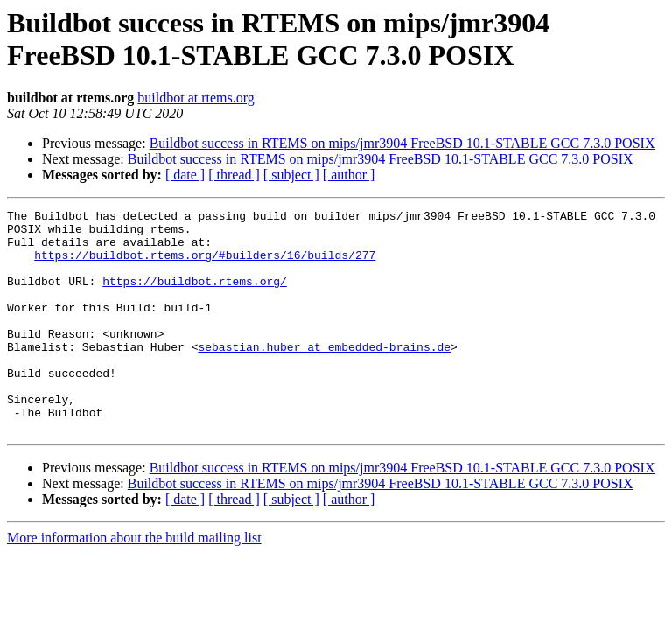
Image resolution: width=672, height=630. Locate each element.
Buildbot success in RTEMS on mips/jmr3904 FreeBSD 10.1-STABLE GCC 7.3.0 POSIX (402, 143)
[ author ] (349, 175)
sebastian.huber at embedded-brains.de (324, 375)
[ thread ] (234, 175)
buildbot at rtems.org (196, 98)
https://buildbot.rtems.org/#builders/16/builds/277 (205, 265)
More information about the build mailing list (134, 582)
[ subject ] (291, 175)
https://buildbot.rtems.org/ (195, 297)
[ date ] (185, 175)
